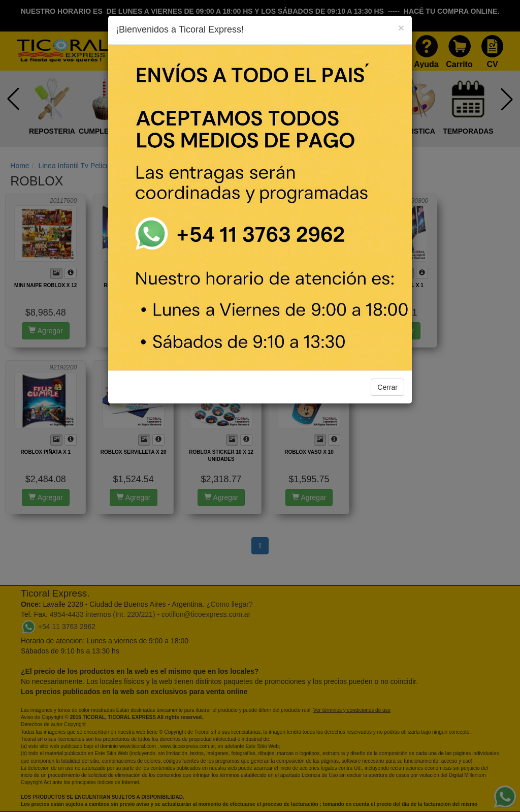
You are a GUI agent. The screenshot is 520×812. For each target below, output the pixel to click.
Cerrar (387, 387)
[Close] (401, 28)
